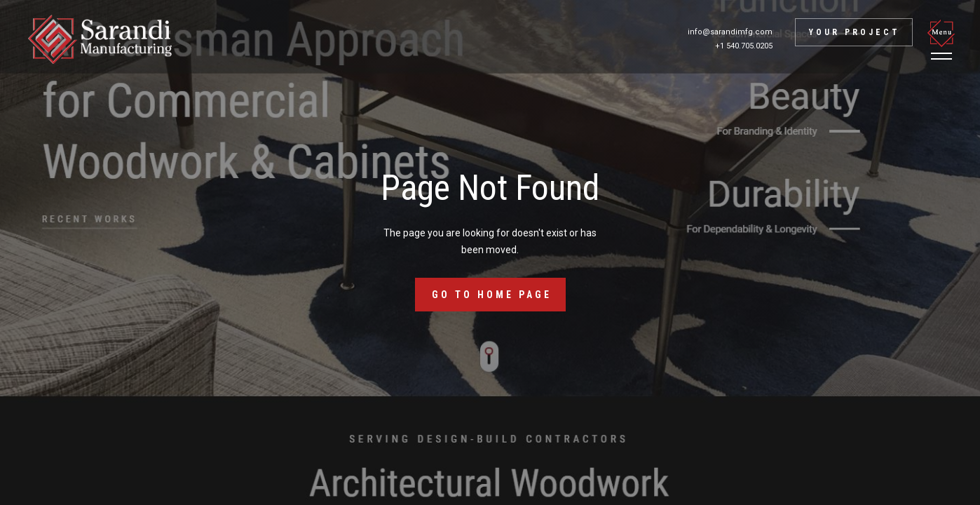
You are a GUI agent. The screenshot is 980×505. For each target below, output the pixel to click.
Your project (855, 32)
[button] (944, 39)
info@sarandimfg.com (730, 32)
